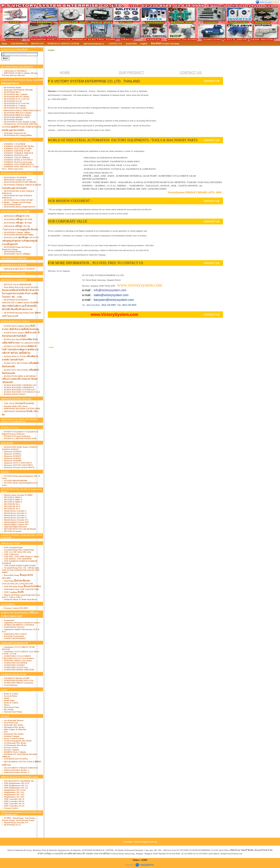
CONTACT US (115, 43)
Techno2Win (131, 43)
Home (5, 43)
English (144, 43)
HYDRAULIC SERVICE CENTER (63, 43)
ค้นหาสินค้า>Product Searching (165, 43)
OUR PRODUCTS (19, 43)
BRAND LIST (38, 43)
